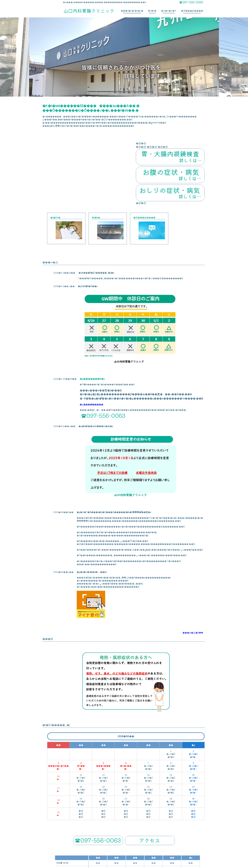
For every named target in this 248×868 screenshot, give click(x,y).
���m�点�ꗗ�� (193, 575)
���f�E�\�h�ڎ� (132, 11)
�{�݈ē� (152, 11)
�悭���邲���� (192, 11)
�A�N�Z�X (169, 11)
